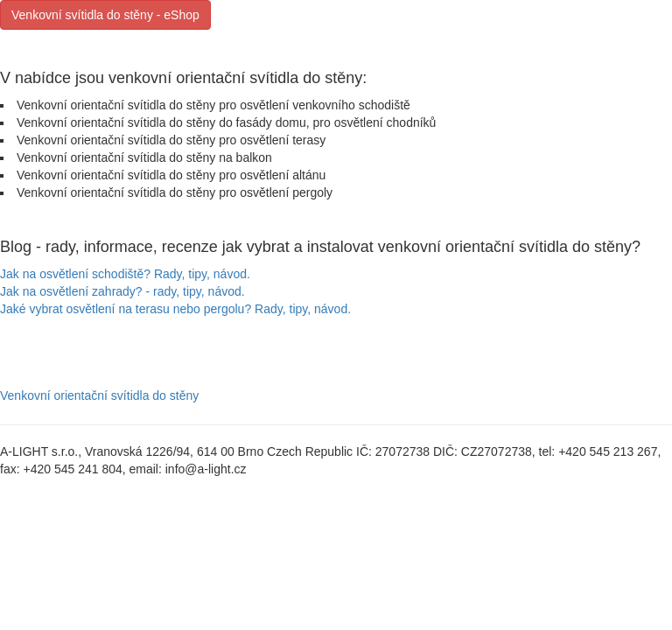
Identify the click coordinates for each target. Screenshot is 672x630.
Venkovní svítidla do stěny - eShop (105, 15)
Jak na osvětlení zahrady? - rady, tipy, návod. (122, 291)
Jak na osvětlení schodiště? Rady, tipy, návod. (125, 274)
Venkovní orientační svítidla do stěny (99, 395)
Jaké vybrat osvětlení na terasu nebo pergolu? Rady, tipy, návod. (175, 309)
